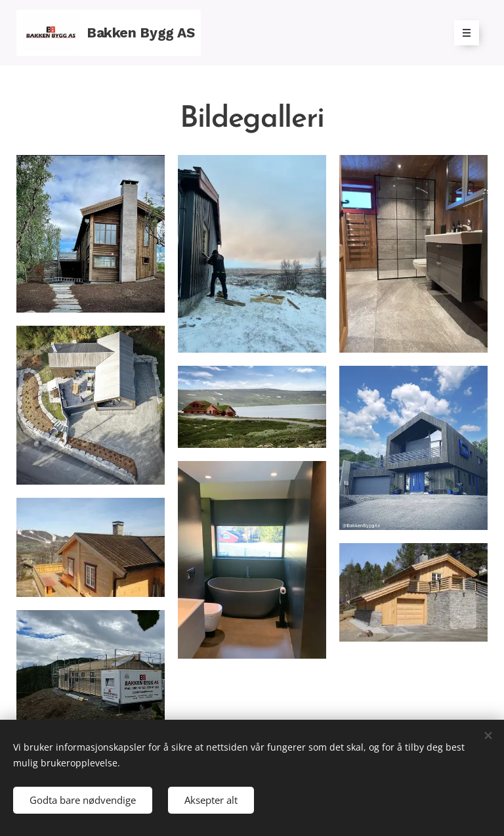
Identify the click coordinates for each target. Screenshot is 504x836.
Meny (462, 33)
